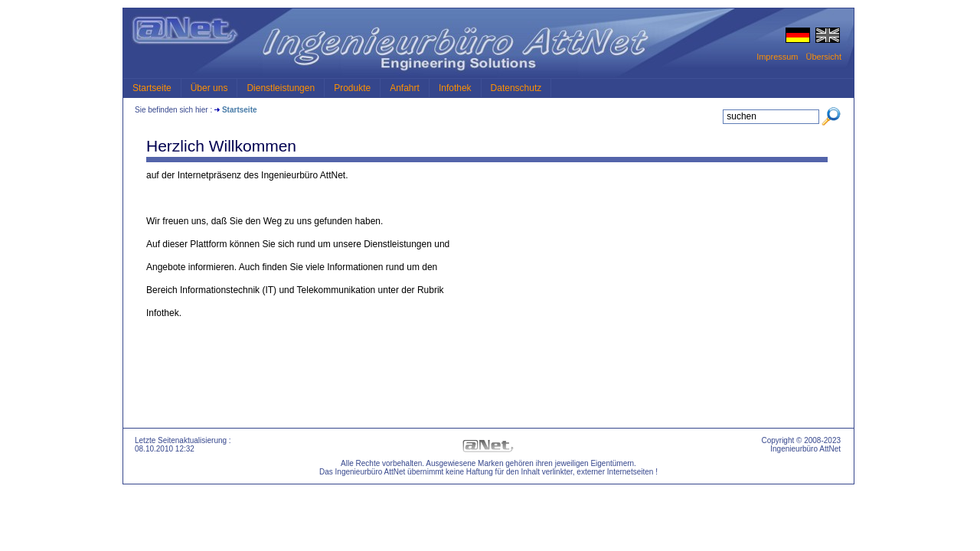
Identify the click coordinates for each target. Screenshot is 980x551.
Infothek (455, 88)
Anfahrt (405, 88)
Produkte (352, 88)
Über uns (209, 88)
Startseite (152, 88)
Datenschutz (516, 88)
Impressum (777, 57)
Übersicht (824, 57)
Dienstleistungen (281, 88)
